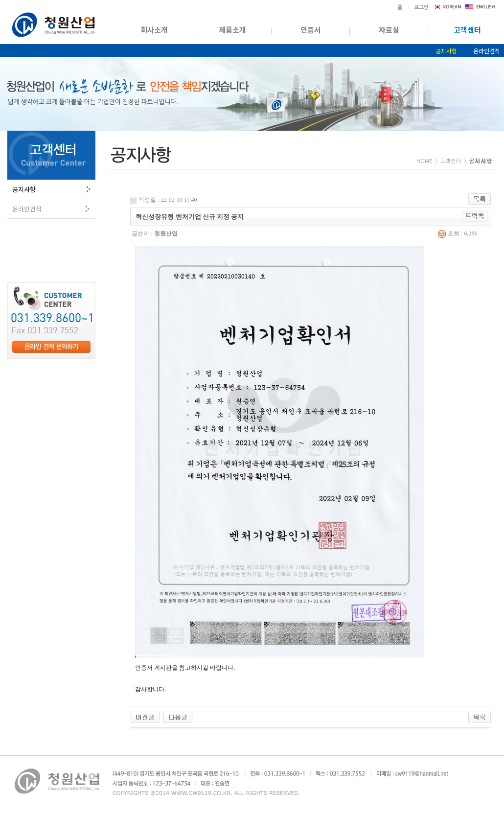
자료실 (389, 30)
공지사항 (446, 51)
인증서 (311, 30)
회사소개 (154, 30)
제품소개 (232, 30)
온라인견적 (27, 209)
